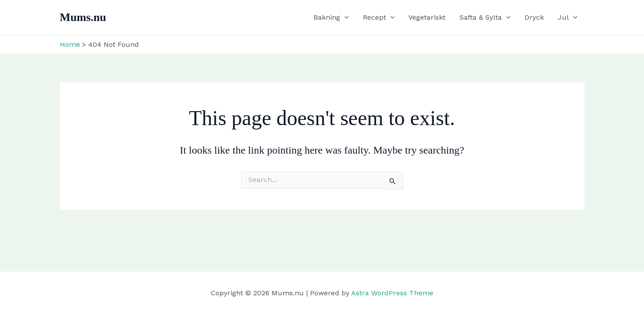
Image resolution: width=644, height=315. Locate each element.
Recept (379, 17)
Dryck (534, 17)
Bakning (331, 17)
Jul (568, 17)
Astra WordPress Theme (392, 293)
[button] (345, 17)
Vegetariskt (427, 17)
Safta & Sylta (485, 17)
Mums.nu (83, 17)
